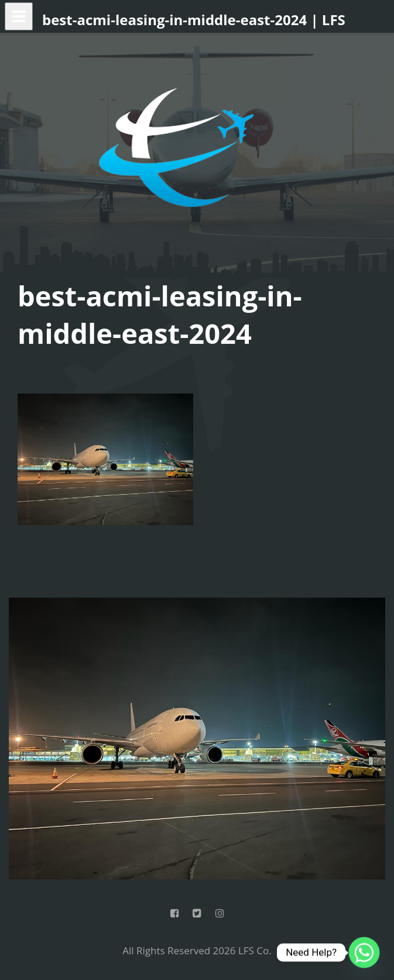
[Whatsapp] (364, 953)
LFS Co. (255, 950)
